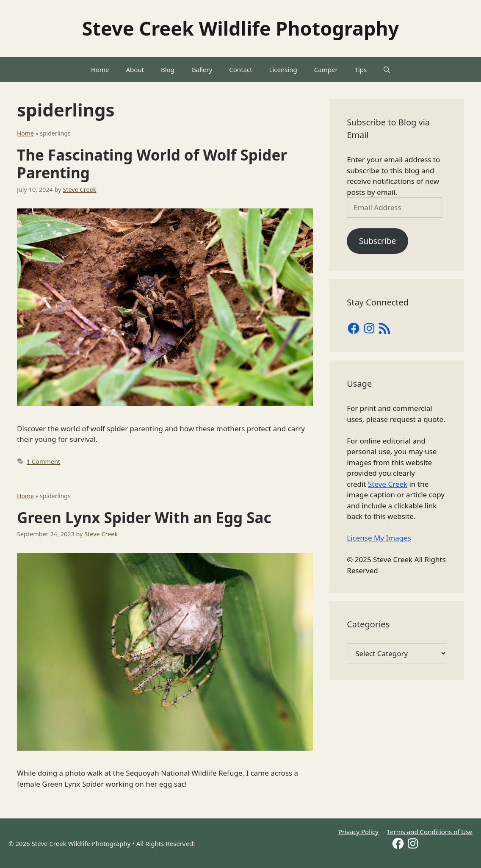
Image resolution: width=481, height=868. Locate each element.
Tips (361, 69)
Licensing (283, 69)
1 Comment (43, 462)
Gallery (202, 69)
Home (100, 69)
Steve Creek (388, 484)
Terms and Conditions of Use (430, 832)
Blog (168, 69)
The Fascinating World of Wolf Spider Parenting (152, 164)
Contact (240, 69)
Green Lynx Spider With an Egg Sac (144, 517)
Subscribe (378, 241)
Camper (326, 69)
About (135, 69)
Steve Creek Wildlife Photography (241, 28)
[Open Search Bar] (387, 69)
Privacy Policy (358, 832)
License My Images (379, 538)
